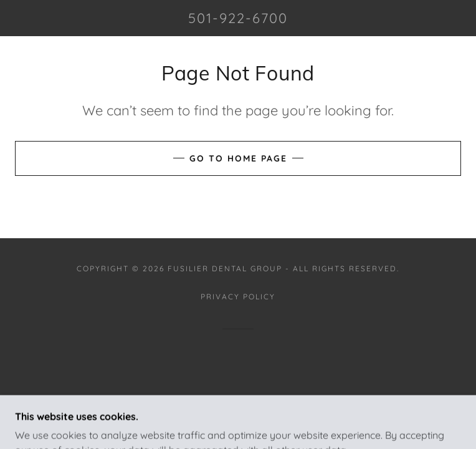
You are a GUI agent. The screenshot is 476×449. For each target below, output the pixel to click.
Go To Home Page (238, 158)
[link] (238, 18)
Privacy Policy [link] (238, 297)
